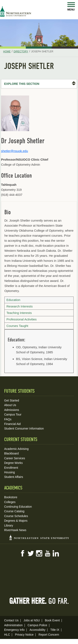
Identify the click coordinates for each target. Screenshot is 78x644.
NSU (16, 11)
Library (9, 525)
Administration (13, 625)
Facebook (22, 553)
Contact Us (11, 620)
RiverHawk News (15, 530)
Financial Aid (12, 424)
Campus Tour (13, 414)
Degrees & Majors (16, 521)
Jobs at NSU (32, 620)
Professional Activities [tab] (22, 319)
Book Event (52, 620)
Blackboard (11, 453)
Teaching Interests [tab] (19, 313)
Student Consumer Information (24, 428)
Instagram (39, 553)
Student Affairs (14, 477)
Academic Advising (16, 449)
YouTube (47, 553)
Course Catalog (14, 511)
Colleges (10, 502)
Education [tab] (13, 300)
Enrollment (11, 468)
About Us (10, 405)
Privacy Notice (24, 635)
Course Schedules (16, 516)
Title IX (55, 630)
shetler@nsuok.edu (14, 151)
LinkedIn (56, 553)
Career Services (15, 458)
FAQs (8, 419)
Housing (9, 472)
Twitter (31, 553)
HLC (7, 635)
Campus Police (37, 625)
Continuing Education (18, 507)
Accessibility (37, 630)
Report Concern (49, 635)
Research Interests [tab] (20, 306)
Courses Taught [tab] (17, 326)
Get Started (12, 400)
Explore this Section (22, 84)
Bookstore (11, 497)
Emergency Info (14, 630)
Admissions (12, 410)
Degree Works (13, 463)
